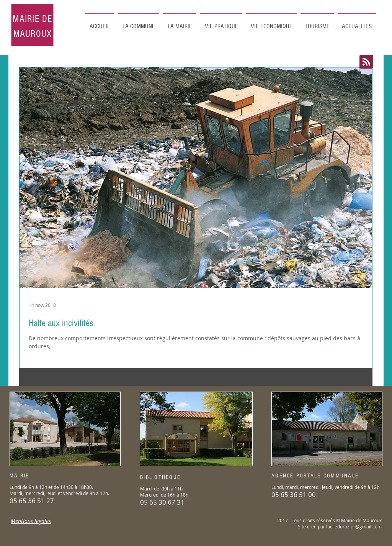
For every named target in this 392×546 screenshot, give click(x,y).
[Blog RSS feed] (366, 62)
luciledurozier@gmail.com (354, 526)
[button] (317, 23)
